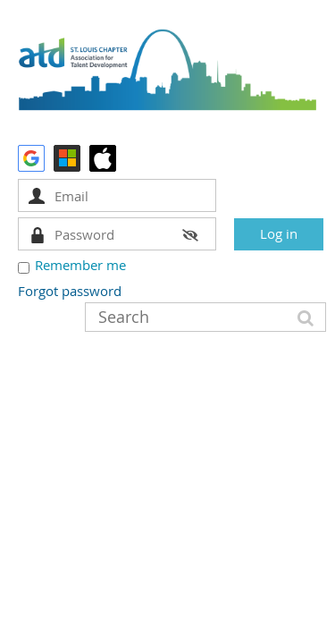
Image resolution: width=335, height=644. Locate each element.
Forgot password (70, 291)
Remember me (80, 265)
